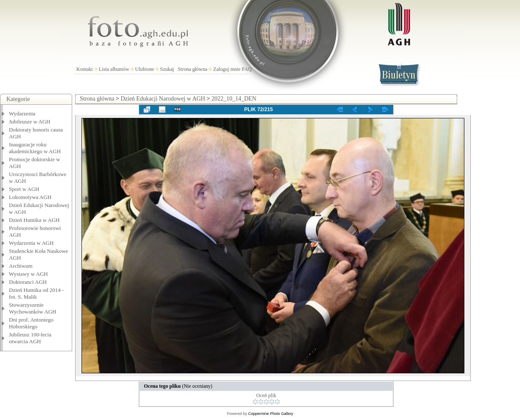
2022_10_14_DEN (234, 99)
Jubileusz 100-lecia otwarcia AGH (30, 338)
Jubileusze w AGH (30, 122)
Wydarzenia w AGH (31, 243)
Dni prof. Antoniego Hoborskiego (31, 323)
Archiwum (21, 266)
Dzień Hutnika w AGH (34, 220)
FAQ (247, 69)
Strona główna (193, 69)
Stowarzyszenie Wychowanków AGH (33, 308)
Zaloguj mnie (227, 69)
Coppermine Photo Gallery (270, 414)
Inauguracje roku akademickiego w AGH (35, 148)
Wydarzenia (22, 113)
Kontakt (85, 69)
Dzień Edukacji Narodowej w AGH (163, 99)
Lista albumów (114, 69)
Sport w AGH (24, 189)
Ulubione (145, 69)
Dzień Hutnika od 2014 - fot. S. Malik (36, 293)
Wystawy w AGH (28, 274)
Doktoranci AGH (28, 282)
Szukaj (167, 69)
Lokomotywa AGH (30, 197)
